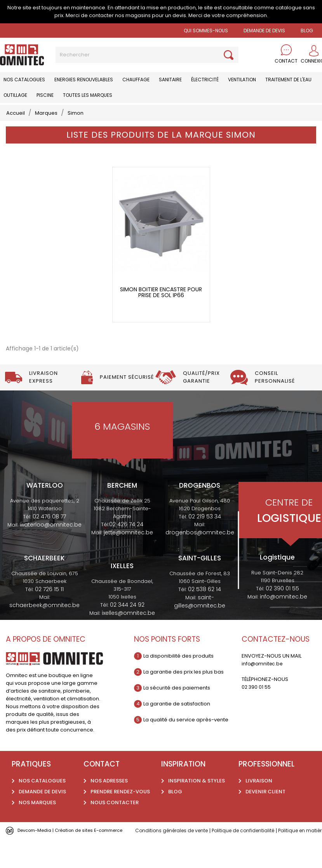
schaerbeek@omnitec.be (44, 619)
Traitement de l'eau (288, 80)
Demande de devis (264, 31)
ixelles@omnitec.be (128, 627)
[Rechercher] (147, 55)
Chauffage (136, 80)
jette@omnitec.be (128, 547)
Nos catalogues (24, 80)
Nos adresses (109, 795)
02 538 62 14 (205, 603)
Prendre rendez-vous (120, 806)
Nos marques (37, 816)
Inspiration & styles (197, 795)
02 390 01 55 (282, 603)
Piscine (45, 95)
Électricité (205, 80)
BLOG (307, 31)
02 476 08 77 (49, 531)
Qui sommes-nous (206, 31)
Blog (175, 806)
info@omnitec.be (284, 611)
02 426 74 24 (126, 539)
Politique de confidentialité (251, 844)
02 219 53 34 (205, 531)
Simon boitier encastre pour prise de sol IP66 (161, 307)
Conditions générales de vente (174, 844)
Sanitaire (170, 80)
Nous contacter (115, 816)
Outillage (15, 95)
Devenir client (265, 806)
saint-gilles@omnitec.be (200, 615)
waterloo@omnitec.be (51, 539)
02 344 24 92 (127, 619)
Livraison (259, 795)
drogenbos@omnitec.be (200, 547)
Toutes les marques (88, 95)
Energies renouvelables (84, 80)
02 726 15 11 (49, 603)
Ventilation (242, 80)
